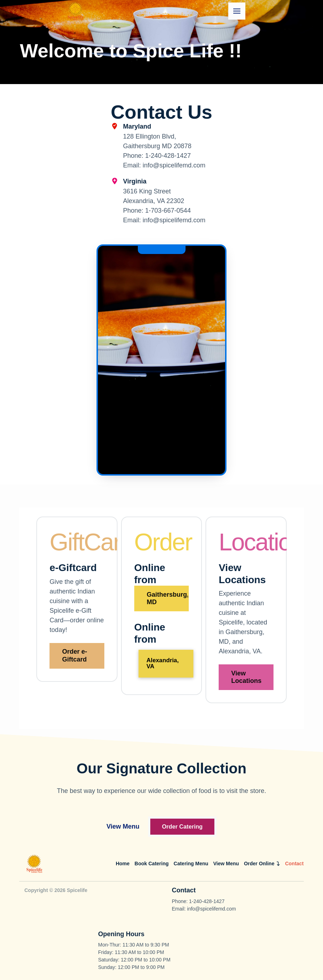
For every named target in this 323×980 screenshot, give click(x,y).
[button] (237, 11)
